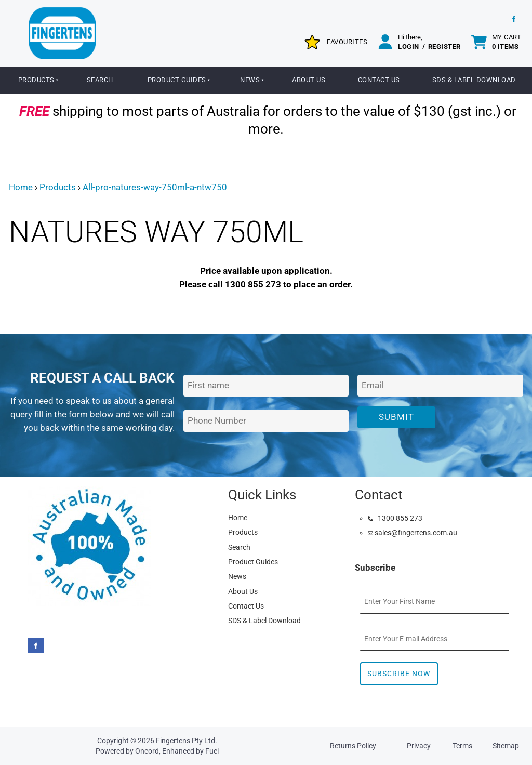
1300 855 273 (395, 518)
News (250, 80)
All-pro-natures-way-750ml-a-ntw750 (155, 187)
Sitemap (506, 746)
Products (36, 80)
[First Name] (266, 386)
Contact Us (379, 80)
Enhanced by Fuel (190, 751)
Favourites (347, 42)
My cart (507, 42)
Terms (462, 746)
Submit (396, 417)
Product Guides (177, 80)
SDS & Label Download (264, 621)
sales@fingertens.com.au (413, 533)
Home (21, 187)
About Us (309, 80)
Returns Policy (353, 746)
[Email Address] (440, 386)
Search (100, 80)
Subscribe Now (399, 674)
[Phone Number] (266, 421)
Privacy (419, 746)
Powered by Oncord (127, 751)
